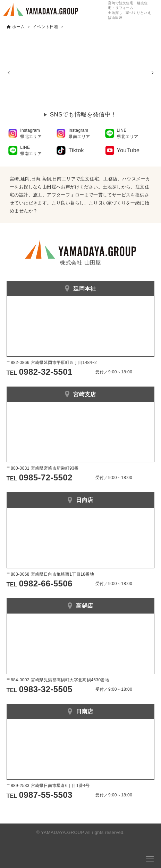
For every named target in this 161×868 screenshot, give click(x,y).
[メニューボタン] (150, 859)
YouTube (128, 150)
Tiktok (76, 150)
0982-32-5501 (46, 372)
